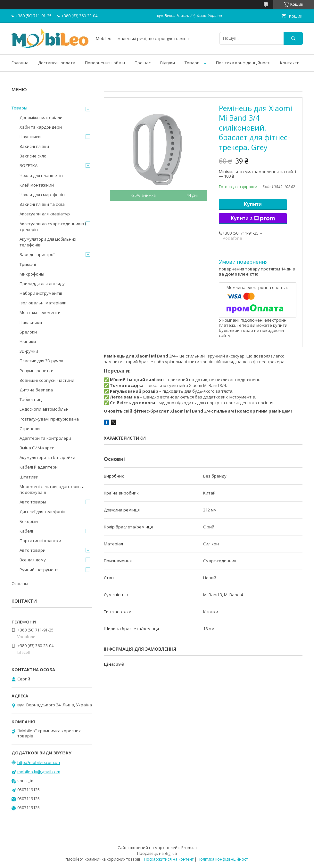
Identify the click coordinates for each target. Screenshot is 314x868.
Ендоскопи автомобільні (45, 409)
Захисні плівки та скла (42, 204)
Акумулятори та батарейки (47, 457)
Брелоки (28, 332)
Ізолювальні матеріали (43, 303)
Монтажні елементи (40, 312)
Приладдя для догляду (42, 284)
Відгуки (168, 63)
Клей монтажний (37, 185)
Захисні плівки (34, 146)
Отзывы (20, 583)
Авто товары (33, 502)
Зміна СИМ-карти (37, 448)
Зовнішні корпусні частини (47, 380)
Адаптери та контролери (45, 438)
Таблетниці (31, 399)
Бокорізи (29, 521)
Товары (19, 108)
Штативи (29, 477)
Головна (20, 63)
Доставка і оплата (57, 63)
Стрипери (30, 429)
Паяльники (31, 322)
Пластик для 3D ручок (41, 361)
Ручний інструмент (39, 570)
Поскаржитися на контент (169, 859)
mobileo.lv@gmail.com (39, 772)
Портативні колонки (40, 541)
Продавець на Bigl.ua (157, 853)
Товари (192, 63)
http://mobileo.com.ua (39, 762)
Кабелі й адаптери (39, 467)
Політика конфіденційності (243, 63)
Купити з (253, 219)
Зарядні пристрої (37, 254)
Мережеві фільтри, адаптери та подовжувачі (52, 489)
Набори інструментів (41, 293)
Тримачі (28, 264)
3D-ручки (29, 351)
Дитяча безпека (36, 390)
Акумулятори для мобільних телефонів (48, 242)
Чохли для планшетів (41, 175)
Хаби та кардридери (41, 127)
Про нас (143, 63)
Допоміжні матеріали (41, 117)
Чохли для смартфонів (42, 195)
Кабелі (26, 531)
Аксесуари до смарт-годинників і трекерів (53, 227)
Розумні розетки (37, 371)
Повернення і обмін (105, 63)
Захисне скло (33, 156)
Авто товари (33, 550)
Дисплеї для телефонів (42, 511)
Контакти (290, 63)
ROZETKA (29, 165)
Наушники (30, 137)
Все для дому (33, 560)
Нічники (28, 342)
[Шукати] (293, 38)
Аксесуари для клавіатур (45, 214)
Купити (253, 204)
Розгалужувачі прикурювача (49, 419)
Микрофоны (32, 274)
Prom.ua (189, 848)
